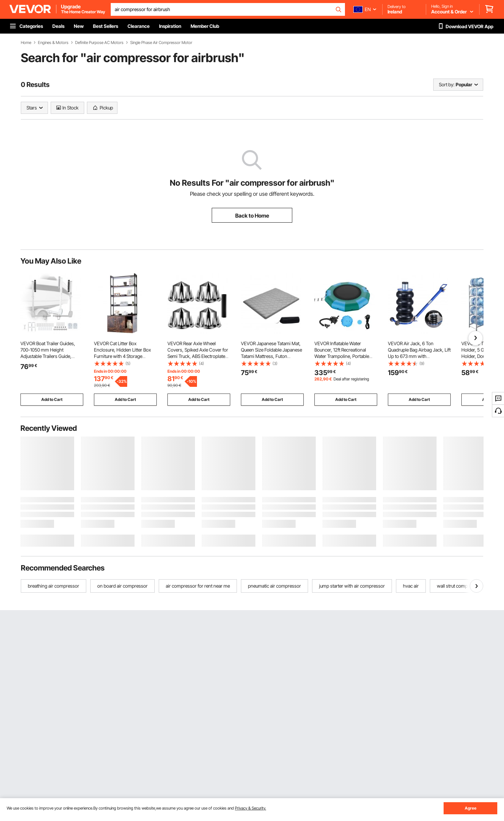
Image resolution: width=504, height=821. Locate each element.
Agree (471, 808)
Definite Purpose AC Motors (99, 43)
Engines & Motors (53, 43)
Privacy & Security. (250, 808)
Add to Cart (52, 399)
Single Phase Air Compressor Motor (161, 43)
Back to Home (252, 216)
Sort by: (447, 84)
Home (26, 43)
